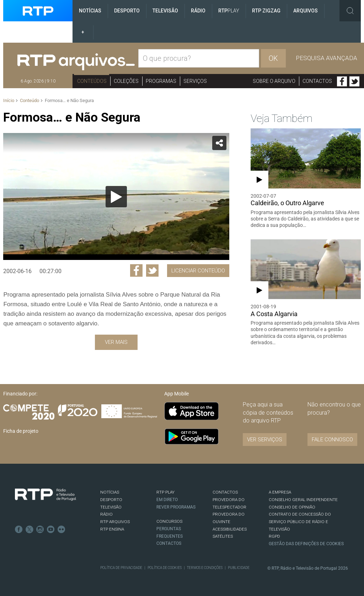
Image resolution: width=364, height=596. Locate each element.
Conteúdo (30, 100)
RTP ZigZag (266, 11)
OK (273, 58)
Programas (161, 81)
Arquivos (306, 11)
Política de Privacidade (121, 568)
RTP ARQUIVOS (115, 522)
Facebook (342, 81)
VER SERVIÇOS (265, 440)
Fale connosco (332, 440)
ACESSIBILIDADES (230, 529)
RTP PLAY (165, 492)
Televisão (165, 11)
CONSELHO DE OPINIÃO (292, 507)
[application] (116, 196)
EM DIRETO (167, 500)
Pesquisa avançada (326, 58)
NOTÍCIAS (110, 492)
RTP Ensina (112, 529)
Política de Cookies (165, 568)
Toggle (350, 11)
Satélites (223, 536)
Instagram (40, 530)
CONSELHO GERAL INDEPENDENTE (303, 500)
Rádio (198, 11)
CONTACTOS (225, 492)
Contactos (317, 81)
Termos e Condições (205, 568)
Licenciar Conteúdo (198, 271)
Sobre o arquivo (274, 81)
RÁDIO (106, 514)
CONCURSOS (169, 521)
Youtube (51, 530)
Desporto (127, 11)
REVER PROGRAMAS (176, 507)
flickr (61, 530)
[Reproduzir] (116, 197)
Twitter (354, 81)
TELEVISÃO (111, 507)
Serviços (195, 81)
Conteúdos (92, 81)
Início (9, 100)
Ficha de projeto (21, 431)
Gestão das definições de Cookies (306, 544)
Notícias (90, 11)
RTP (229, 11)
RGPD (274, 536)
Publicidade (239, 568)
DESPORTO (111, 500)
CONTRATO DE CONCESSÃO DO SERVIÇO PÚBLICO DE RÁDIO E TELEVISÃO (300, 521)
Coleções (126, 81)
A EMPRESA (280, 492)
